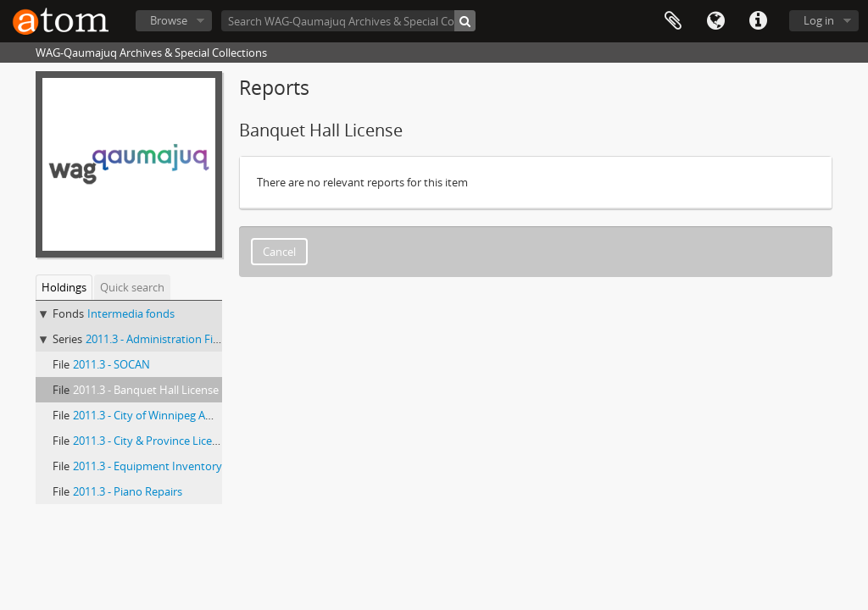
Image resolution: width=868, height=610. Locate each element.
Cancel (279, 252)
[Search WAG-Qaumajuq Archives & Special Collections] (348, 21)
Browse (169, 20)
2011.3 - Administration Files (156, 339)
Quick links (758, 21)
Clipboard (673, 21)
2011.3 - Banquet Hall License (146, 390)
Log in (819, 20)
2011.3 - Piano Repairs (128, 491)
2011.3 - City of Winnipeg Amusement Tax (177, 415)
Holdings (64, 287)
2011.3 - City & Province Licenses (154, 441)
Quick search (132, 287)
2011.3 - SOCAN (111, 364)
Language (715, 21)
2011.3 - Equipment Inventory (147, 466)
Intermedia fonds (131, 313)
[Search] (465, 21)
